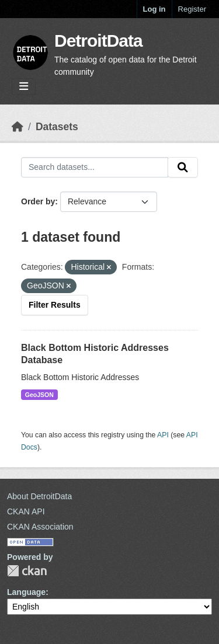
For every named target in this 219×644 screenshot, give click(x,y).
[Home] (18, 127)
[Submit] (183, 168)
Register (192, 9)
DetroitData (98, 41)
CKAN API (26, 511)
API (163, 435)
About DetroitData (39, 496)
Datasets (57, 127)
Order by (38, 201)
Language (26, 592)
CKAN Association (40, 527)
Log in (154, 9)
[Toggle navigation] (24, 87)
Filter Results (55, 305)
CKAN (27, 571)
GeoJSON (39, 395)
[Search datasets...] (95, 168)
